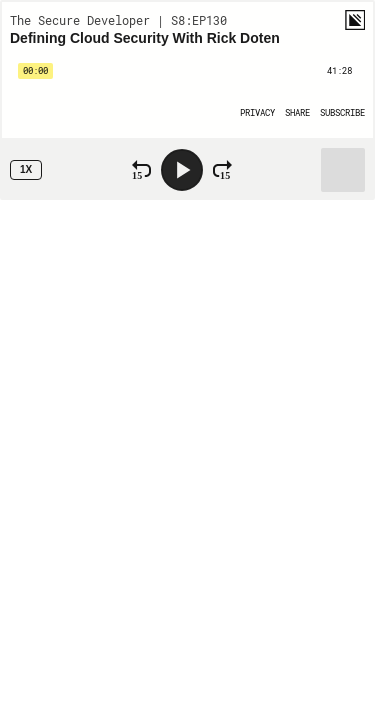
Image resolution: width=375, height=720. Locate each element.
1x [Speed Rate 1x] (26, 169)
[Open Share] (297, 112)
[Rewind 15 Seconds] (141, 170)
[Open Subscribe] (342, 112)
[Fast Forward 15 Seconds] (222, 170)
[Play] (182, 170)
